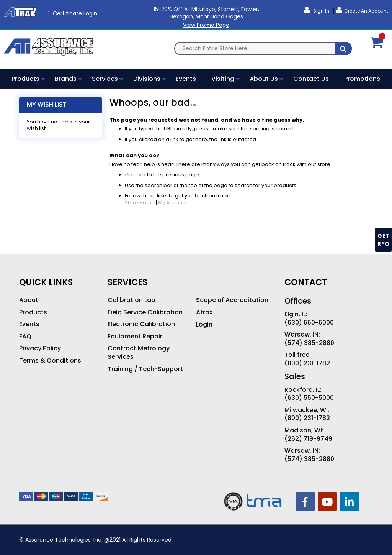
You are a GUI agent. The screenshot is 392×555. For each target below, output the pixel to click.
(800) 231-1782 (307, 363)
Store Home (140, 203)
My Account (172, 203)
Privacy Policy (40, 348)
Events (29, 324)
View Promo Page (206, 25)
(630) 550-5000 (309, 323)
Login (204, 325)
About (29, 300)
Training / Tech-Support (145, 369)
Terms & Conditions (50, 361)
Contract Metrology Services (139, 352)
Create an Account (366, 11)
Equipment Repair (135, 337)
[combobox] (263, 48)
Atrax (204, 312)
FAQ (25, 337)
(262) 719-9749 (308, 439)
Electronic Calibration (141, 324)
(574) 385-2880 (309, 343)
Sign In (321, 11)
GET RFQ (384, 240)
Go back (135, 175)
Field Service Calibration (145, 312)
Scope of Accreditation (232, 300)
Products (33, 312)
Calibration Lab (131, 300)
